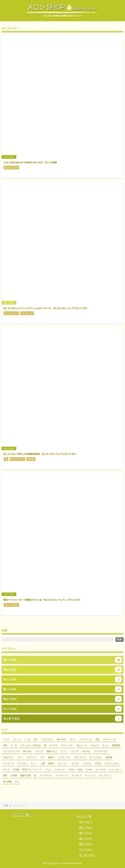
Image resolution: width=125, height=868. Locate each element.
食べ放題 (7, 781)
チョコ (6, 769)
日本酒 (14, 775)
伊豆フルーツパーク (32, 769)
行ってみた (86, 849)
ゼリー (73, 739)
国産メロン (52, 751)
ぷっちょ (87, 763)
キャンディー (115, 769)
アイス (6, 739)
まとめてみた (87, 855)
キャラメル (101, 769)
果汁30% (27, 751)
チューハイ (90, 775)
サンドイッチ (86, 739)
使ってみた (86, 833)
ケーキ (14, 745)
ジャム (48, 769)
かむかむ (86, 751)
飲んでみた (86, 827)
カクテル (54, 745)
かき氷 (98, 763)
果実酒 (109, 757)
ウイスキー (22, 763)
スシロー (76, 763)
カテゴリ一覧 (84, 816)
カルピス (95, 745)
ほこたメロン (96, 757)
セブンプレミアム (11, 751)
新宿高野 (116, 745)
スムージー (63, 763)
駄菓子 (51, 757)
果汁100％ (62, 739)
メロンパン (32, 757)
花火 (36, 739)
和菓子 (51, 763)
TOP (6, 806)
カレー (34, 763)
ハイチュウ (59, 769)
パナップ (39, 751)
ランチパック (62, 775)
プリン (20, 757)
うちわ (89, 769)
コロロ (71, 769)
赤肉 (5, 745)
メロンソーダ (109, 739)
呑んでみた (86, 844)
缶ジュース (82, 745)
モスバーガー (67, 745)
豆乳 (97, 739)
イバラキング (46, 775)
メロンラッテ (80, 757)
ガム (43, 757)
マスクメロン (47, 739)
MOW (80, 769)
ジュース (17, 739)
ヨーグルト (77, 775)
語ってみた (86, 838)
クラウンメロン (112, 763)
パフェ (64, 751)
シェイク (74, 751)
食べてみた (86, 822)
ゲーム (105, 745)
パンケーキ (8, 763)
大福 (43, 763)
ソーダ (27, 739)
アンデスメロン (101, 751)
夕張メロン (8, 757)
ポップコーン (105, 775)
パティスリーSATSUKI (30, 745)
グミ (17, 781)
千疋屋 (16, 769)
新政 (5, 775)
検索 (119, 639)
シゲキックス (64, 757)
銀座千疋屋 (25, 775)
